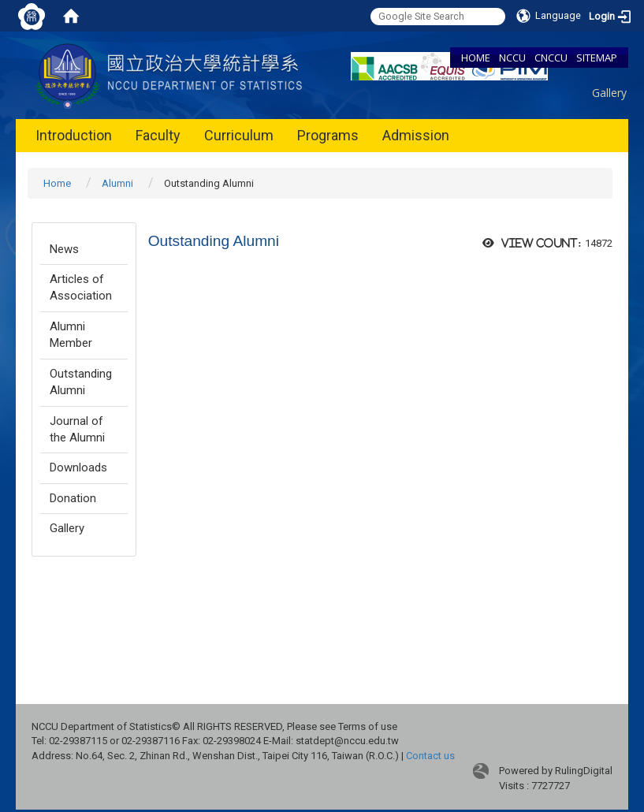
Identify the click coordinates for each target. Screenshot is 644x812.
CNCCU (551, 58)
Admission (416, 135)
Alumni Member (71, 335)
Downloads (78, 467)
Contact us (430, 756)
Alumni (117, 183)
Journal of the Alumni (77, 429)
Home (57, 183)
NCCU (512, 58)
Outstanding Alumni (81, 382)
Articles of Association (81, 287)
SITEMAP (597, 58)
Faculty (158, 135)
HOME (476, 58)
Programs (328, 135)
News (64, 249)
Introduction (74, 135)
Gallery (609, 93)
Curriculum (239, 135)
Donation (73, 498)
